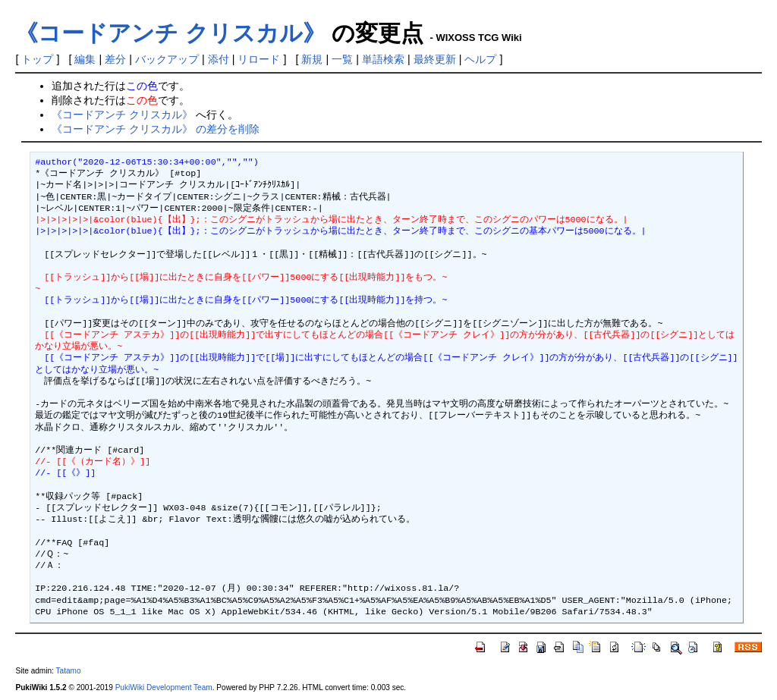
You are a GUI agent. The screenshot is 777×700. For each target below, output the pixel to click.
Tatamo (69, 671)
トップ (37, 59)
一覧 (342, 59)
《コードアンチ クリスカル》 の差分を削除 (156, 129)
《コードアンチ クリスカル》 (170, 33)
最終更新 (435, 59)
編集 (85, 59)
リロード (259, 59)
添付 (219, 59)
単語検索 (383, 59)
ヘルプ (480, 59)
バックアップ (167, 59)
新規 (312, 59)
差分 (115, 59)
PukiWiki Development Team (164, 687)
